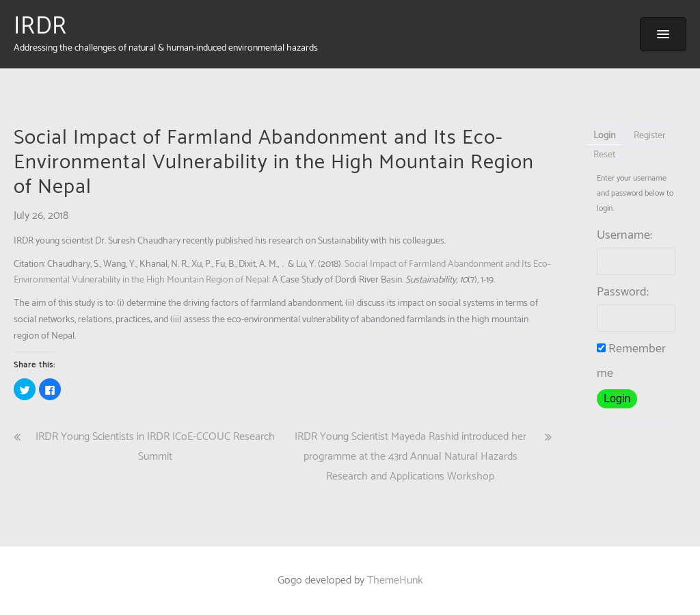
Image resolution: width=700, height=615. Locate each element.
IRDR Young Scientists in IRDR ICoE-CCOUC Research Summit (155, 447)
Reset (604, 155)
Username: (624, 235)
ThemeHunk (395, 580)
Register (650, 136)
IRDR (40, 27)
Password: (623, 292)
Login (604, 136)
